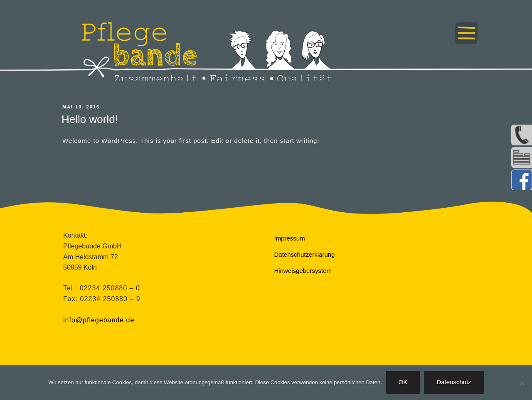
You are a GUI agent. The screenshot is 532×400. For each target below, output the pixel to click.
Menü (466, 33)
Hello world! (90, 119)
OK (403, 382)
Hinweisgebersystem (303, 271)
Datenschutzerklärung (305, 254)
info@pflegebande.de (99, 320)
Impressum (290, 238)
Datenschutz (454, 382)
